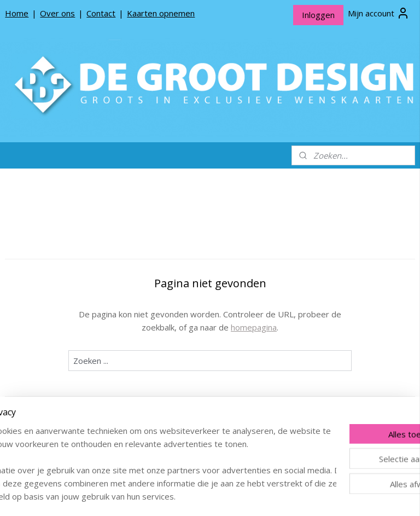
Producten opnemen (51, 367)
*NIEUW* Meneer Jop (53, 237)
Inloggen (318, 15)
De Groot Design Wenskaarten (60, 258)
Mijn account (379, 13)
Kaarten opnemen (161, 13)
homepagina (314, 327)
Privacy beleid (38, 384)
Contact (101, 13)
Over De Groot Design (54, 350)
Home (17, 13)
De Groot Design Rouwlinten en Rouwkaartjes (60, 314)
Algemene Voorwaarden (57, 401)
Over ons (57, 13)
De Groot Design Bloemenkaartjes (60, 283)
